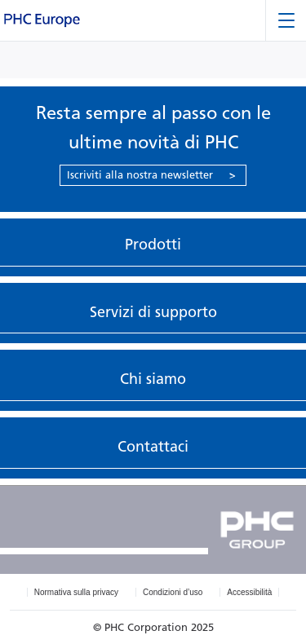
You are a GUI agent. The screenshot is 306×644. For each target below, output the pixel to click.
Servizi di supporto (153, 312)
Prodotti (153, 245)
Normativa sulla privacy (76, 592)
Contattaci (153, 447)
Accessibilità (249, 592)
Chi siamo (153, 379)
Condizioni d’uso (173, 592)
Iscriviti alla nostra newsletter (151, 175)
